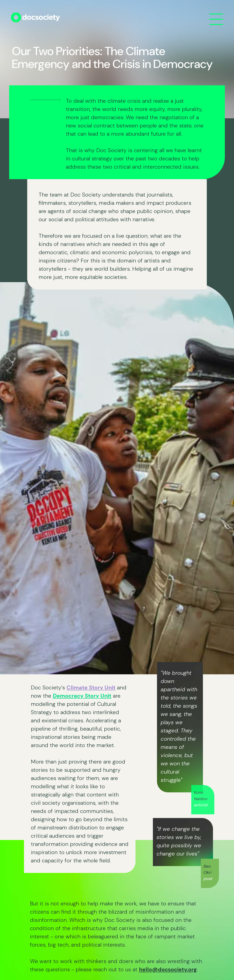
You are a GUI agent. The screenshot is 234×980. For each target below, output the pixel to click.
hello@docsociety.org (168, 969)
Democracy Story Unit (82, 696)
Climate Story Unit (91, 687)
